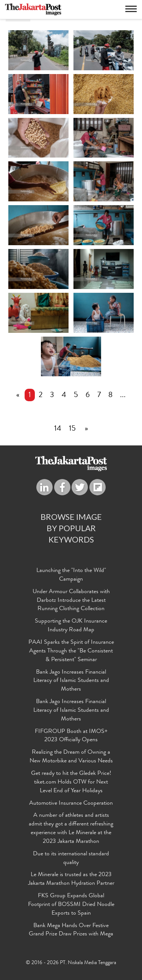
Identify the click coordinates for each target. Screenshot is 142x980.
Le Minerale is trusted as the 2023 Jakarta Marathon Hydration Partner (71, 879)
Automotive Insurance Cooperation (71, 804)
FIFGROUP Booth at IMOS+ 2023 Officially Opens (71, 736)
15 (72, 429)
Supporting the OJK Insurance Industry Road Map (71, 626)
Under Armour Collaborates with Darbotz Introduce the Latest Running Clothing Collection (71, 601)
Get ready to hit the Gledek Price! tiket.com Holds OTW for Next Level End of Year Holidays (71, 782)
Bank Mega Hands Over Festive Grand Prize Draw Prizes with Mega (71, 930)
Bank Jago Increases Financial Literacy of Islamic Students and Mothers (71, 681)
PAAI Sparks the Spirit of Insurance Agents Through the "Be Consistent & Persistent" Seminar (71, 651)
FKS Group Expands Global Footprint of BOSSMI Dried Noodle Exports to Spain (71, 905)
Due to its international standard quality (71, 859)
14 (58, 429)
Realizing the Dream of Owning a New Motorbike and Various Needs (71, 757)
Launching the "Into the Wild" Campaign (71, 575)
